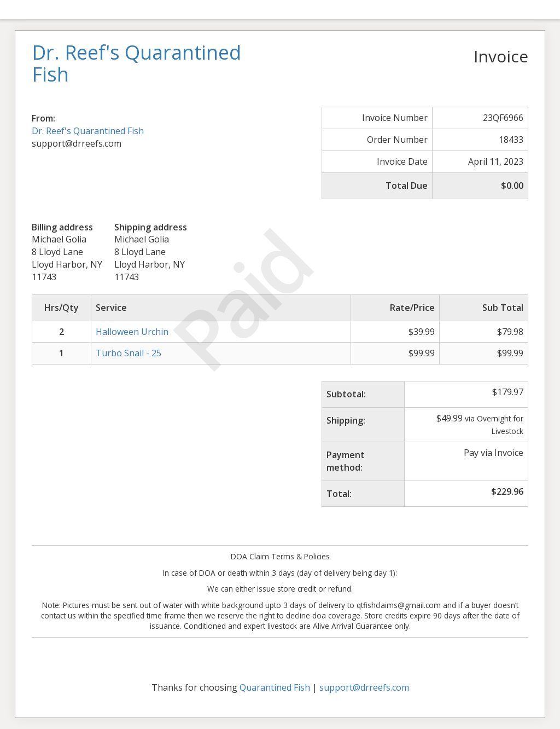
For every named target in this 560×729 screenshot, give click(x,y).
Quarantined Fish (275, 687)
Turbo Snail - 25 (129, 353)
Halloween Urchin (132, 332)
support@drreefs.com (364, 687)
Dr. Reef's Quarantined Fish (88, 131)
